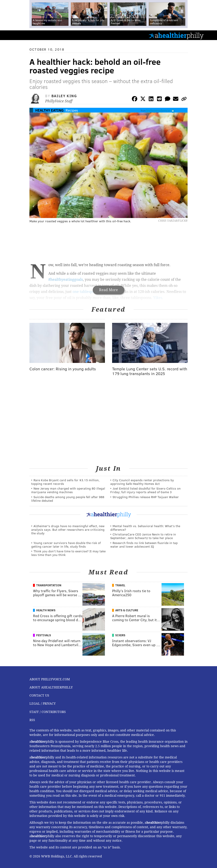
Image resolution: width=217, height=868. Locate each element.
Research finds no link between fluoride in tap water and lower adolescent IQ (144, 545)
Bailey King (64, 96)
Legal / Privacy (43, 704)
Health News (46, 610)
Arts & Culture (127, 610)
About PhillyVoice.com (50, 679)
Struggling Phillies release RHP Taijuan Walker (146, 497)
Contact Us (39, 695)
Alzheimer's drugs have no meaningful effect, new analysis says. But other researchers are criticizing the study (68, 530)
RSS (32, 720)
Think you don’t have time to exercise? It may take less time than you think (68, 553)
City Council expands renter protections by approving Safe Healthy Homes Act (142, 482)
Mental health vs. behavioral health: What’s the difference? (145, 528)
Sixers (120, 635)
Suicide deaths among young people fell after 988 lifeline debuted (68, 499)
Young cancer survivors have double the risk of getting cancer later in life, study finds (66, 545)
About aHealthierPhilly (51, 687)
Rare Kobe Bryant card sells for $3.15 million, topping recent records (65, 482)
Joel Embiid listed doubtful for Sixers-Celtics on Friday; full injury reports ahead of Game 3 (145, 490)
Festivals (44, 635)
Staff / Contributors (48, 712)
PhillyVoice (11, 35)
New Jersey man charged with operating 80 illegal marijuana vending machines (68, 490)
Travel (120, 585)
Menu (210, 35)
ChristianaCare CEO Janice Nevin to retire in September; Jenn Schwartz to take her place (143, 536)
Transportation (49, 585)
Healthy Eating (49, 110)
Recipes (72, 110)
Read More (108, 290)
